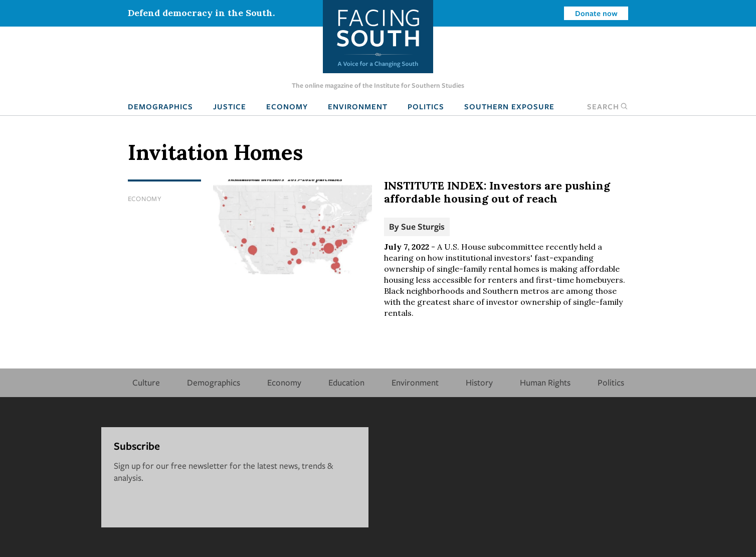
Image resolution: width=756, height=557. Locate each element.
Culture (146, 382)
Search (608, 106)
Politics (426, 106)
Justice (230, 106)
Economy (287, 106)
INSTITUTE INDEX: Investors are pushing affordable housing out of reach (497, 192)
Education (346, 382)
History (479, 382)
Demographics (160, 106)
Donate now (596, 13)
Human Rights (545, 382)
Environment (358, 106)
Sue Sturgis (423, 226)
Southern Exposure (509, 106)
